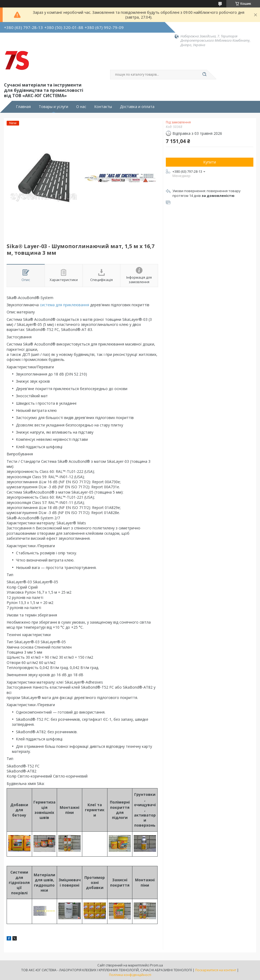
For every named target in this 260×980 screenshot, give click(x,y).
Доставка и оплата (137, 107)
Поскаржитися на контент (216, 970)
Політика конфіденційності (130, 975)
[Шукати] (204, 75)
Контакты (103, 107)
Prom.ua (157, 965)
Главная (23, 107)
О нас (81, 107)
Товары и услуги (53, 107)
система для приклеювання (64, 305)
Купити (210, 162)
